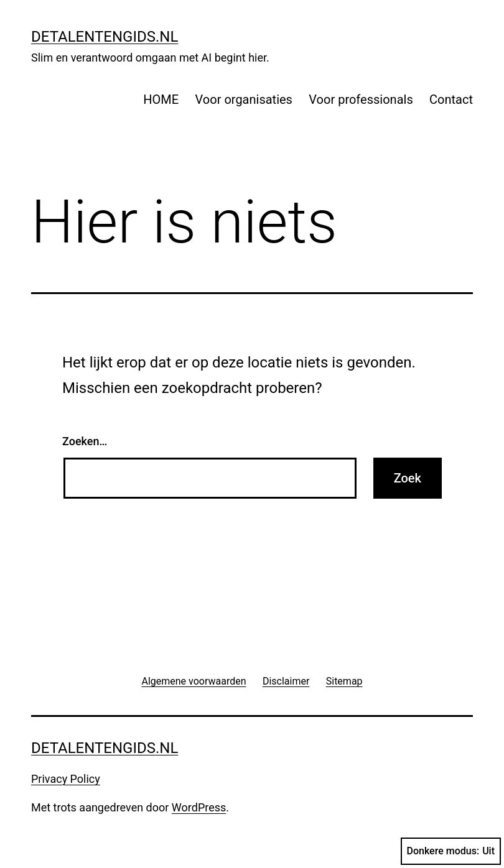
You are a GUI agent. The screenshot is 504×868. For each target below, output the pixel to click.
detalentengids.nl (105, 37)
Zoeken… (85, 441)
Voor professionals (361, 99)
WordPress (199, 807)
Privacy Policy (66, 779)
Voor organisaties (244, 99)
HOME (161, 99)
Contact (451, 99)
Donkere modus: (451, 851)
